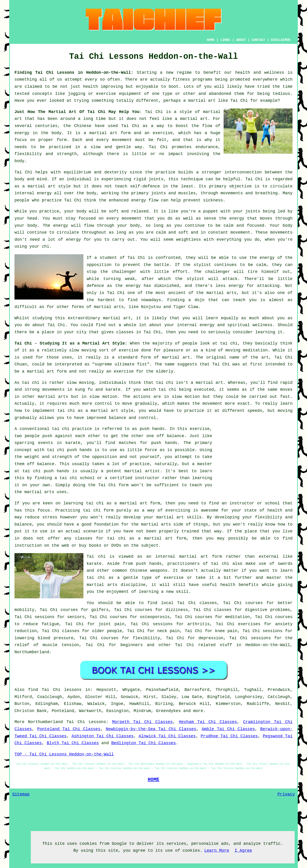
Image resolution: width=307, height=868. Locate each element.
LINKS (225, 40)
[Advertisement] (254, 458)
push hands (152, 429)
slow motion (103, 397)
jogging (77, 94)
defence (95, 286)
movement (122, 140)
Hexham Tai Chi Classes (208, 722)
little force (142, 450)
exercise (163, 133)
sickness (213, 200)
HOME (211, 40)
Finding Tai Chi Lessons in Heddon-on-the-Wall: (74, 73)
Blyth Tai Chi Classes (73, 743)
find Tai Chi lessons (55, 690)
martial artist (142, 471)
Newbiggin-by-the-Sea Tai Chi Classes (151, 729)
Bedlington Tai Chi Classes (144, 743)
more (198, 711)
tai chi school (77, 478)
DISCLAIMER (281, 40)
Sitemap (21, 794)
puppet (211, 211)
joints (156, 179)
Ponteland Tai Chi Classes (69, 729)
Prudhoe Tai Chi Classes (229, 736)
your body (75, 211)
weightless (188, 240)
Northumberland (32, 652)
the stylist (197, 265)
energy (44, 193)
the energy (232, 218)
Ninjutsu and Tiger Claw (170, 307)
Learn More (217, 851)
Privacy (286, 794)
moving (89, 350)
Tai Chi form (114, 485)
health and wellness (260, 73)
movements (53, 390)
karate (73, 443)
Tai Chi (239, 101)
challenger (218, 272)
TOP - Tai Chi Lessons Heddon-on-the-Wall (64, 754)
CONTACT (258, 40)
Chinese (83, 126)
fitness (181, 79)
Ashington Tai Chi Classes (103, 736)
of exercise (169, 578)
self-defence (145, 186)
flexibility (28, 154)
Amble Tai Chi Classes (228, 729)
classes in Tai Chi (139, 332)
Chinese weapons (149, 571)
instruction (28, 546)
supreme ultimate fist (121, 364)
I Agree (243, 851)
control (103, 404)
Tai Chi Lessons (86, 722)
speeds (255, 411)
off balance (171, 436)
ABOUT (241, 40)
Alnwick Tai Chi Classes (167, 736)
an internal (161, 557)
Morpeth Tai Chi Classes (142, 722)
